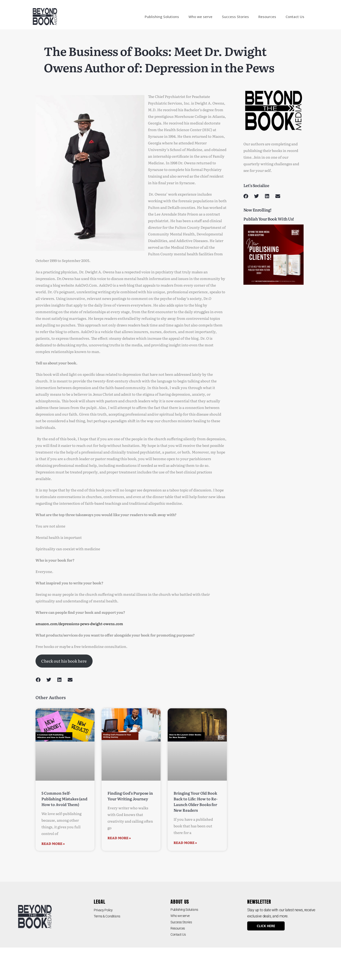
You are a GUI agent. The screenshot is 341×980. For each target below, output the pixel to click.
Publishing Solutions (162, 17)
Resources (267, 17)
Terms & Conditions (110, 916)
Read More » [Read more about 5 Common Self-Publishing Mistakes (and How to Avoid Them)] (53, 843)
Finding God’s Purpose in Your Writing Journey (130, 796)
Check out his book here (64, 661)
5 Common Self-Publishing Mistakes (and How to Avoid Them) (64, 799)
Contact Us (295, 17)
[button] (38, 680)
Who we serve (200, 17)
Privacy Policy (105, 910)
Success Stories (235, 17)
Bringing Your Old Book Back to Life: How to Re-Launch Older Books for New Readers (196, 801)
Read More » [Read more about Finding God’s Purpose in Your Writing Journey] (119, 838)
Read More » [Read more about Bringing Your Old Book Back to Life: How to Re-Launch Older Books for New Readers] (185, 843)
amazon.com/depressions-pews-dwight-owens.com (79, 624)
